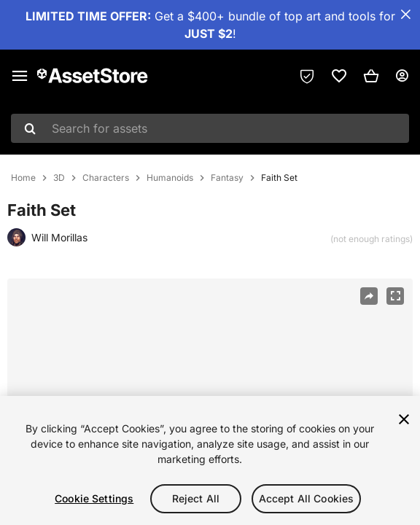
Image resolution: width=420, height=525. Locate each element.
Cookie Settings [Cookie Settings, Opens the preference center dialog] (94, 498)
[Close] (404, 419)
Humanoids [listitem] (170, 178)
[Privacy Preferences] (307, 76)
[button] (371, 76)
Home (23, 178)
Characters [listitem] (106, 178)
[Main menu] (20, 76)
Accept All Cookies (307, 498)
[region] (210, 460)
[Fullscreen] (395, 296)
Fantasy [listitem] (227, 178)
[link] (339, 76)
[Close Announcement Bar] (405, 15)
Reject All (196, 498)
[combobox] (210, 128)
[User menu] (402, 76)
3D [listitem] (59, 178)
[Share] (369, 296)
